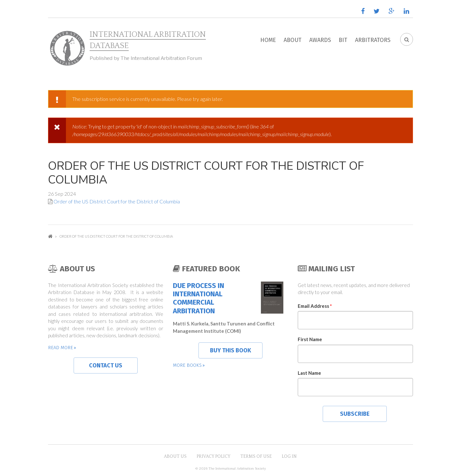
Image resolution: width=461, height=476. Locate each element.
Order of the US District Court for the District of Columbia (117, 201)
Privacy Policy (214, 456)
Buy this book (230, 350)
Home (268, 40)
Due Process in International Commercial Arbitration (198, 298)
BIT (343, 40)
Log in (289, 456)
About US (175, 456)
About (293, 40)
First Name (310, 339)
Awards (320, 40)
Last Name (309, 373)
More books (187, 365)
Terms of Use (256, 456)
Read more (61, 348)
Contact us (106, 365)
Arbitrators (373, 40)
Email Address (315, 306)
